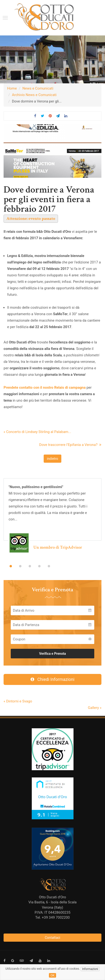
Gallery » (95, 708)
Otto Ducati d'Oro (52, 897)
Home (12, 88)
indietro (52, 459)
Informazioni (90, 969)
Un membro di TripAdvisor (58, 547)
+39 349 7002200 (56, 917)
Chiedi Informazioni (52, 679)
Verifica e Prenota (52, 654)
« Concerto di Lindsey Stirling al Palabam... (37, 432)
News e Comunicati (38, 88)
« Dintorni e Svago (18, 701)
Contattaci (53, 938)
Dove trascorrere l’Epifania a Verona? (70, 445)
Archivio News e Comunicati (34, 95)
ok (52, 975)
